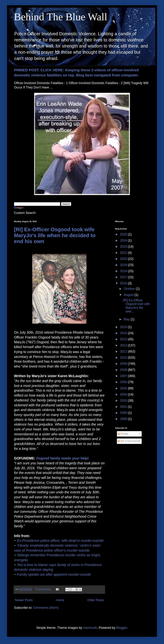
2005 (124, 388)
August (129, 295)
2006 (124, 382)
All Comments (129, 441)
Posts (123, 434)
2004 (124, 394)
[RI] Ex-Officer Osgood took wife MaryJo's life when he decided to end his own (55, 235)
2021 (124, 253)
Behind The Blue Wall (61, 17)
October (130, 289)
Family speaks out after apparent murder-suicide (54, 574)
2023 (124, 247)
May (127, 319)
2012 (124, 345)
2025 (124, 234)
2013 (124, 339)
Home (60, 600)
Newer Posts (24, 600)
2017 (124, 277)
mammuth (90, 628)
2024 (124, 240)
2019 (124, 265)
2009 (124, 364)
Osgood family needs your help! (62, 458)
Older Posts (96, 600)
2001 (124, 407)
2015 (124, 327)
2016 (124, 283)
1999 (124, 419)
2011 (124, 351)
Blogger (122, 628)
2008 (124, 370)
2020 (124, 259)
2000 (124, 413)
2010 (124, 358)
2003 (124, 401)
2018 (124, 271)
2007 (124, 376)
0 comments (43, 589)
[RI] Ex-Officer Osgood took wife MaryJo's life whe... (136, 306)
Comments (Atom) (46, 608)
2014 (124, 333)
